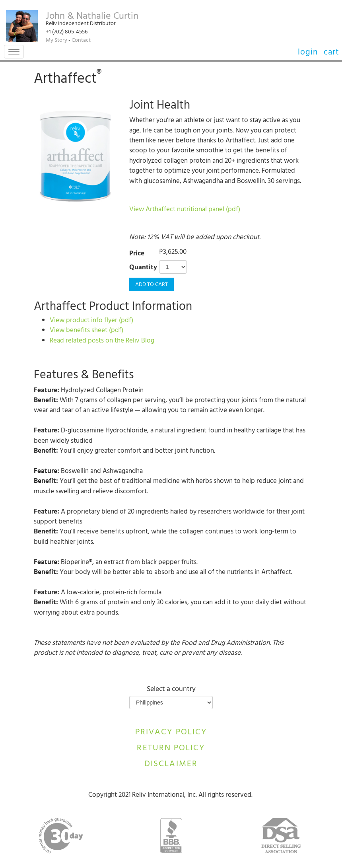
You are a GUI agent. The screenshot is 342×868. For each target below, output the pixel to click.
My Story (56, 41)
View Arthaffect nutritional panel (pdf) (185, 210)
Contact (81, 41)
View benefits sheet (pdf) (86, 331)
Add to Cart (152, 285)
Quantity (143, 268)
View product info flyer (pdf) (91, 321)
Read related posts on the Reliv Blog (102, 341)
